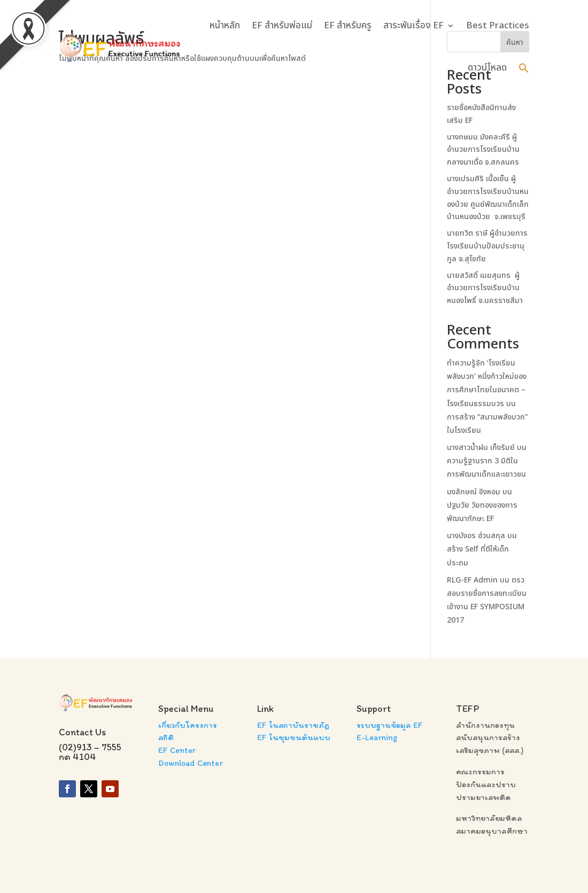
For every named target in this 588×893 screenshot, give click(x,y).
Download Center (191, 763)
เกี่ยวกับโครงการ (188, 725)
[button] (524, 68)
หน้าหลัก (225, 26)
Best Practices (498, 26)
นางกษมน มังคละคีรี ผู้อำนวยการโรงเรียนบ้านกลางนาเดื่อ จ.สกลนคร (483, 150)
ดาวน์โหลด (487, 68)
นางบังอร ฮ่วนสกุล (476, 536)
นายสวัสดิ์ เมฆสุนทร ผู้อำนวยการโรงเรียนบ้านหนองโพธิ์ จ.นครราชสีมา (486, 288)
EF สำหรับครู (348, 26)
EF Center (177, 750)
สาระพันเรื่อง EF (413, 26)
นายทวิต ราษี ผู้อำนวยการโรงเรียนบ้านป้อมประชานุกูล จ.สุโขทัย (487, 246)
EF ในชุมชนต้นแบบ (294, 737)
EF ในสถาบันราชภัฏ (293, 725)
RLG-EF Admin (472, 580)
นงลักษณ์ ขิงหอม (474, 492)
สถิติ (166, 737)
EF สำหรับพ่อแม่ (282, 26)
